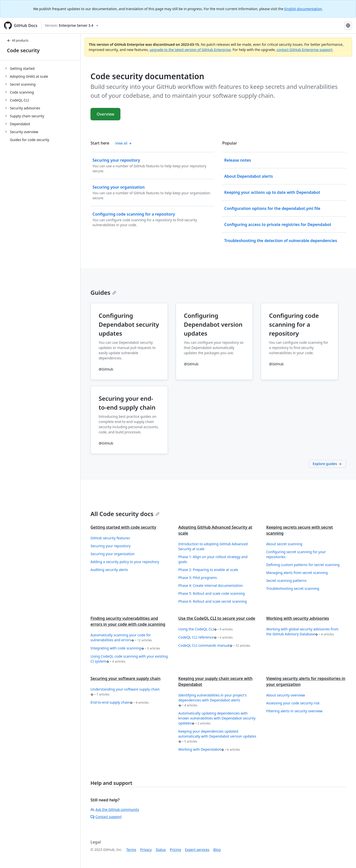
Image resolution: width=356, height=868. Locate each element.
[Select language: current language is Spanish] (348, 25)
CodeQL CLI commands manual (214, 646)
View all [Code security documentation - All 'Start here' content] (123, 143)
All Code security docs (125, 514)
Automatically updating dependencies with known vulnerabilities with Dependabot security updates (217, 718)
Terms (131, 850)
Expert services (197, 850)
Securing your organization (112, 554)
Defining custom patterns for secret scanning (303, 565)
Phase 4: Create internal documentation (211, 585)
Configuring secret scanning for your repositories (296, 554)
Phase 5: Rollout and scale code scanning (211, 593)
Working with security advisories (298, 618)
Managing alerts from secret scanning (297, 573)
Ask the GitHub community (115, 809)
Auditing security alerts (109, 570)
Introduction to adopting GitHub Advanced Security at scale (213, 546)
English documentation (303, 9)
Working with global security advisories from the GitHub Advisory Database (302, 632)
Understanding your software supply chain (125, 692)
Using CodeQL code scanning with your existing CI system (129, 659)
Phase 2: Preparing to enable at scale (208, 570)
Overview (105, 114)
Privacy (146, 850)
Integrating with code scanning (125, 648)
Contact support (106, 817)
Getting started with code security (123, 527)
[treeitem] (42, 68)
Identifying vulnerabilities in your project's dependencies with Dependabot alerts (212, 700)
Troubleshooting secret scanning (293, 588)
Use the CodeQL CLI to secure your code (217, 618)
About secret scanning (284, 544)
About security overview (286, 695)
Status (161, 850)
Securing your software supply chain (125, 678)
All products (18, 40)
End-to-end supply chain (120, 703)
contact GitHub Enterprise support (305, 50)
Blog (217, 850)
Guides (103, 292)
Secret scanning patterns (286, 581)
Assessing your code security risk (293, 703)
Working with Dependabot (209, 750)
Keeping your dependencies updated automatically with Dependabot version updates (217, 736)
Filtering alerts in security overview (294, 711)
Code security (23, 50)
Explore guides (327, 464)
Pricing (175, 850)
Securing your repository (111, 546)
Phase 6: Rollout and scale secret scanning (212, 601)
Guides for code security (30, 140)
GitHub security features (110, 538)
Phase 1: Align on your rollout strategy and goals (213, 559)
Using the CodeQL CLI (205, 629)
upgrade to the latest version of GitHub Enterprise (190, 50)
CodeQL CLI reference (205, 637)
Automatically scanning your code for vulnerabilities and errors (121, 638)
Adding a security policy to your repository (125, 562)
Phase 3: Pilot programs (198, 578)
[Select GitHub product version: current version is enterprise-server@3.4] (71, 25)
